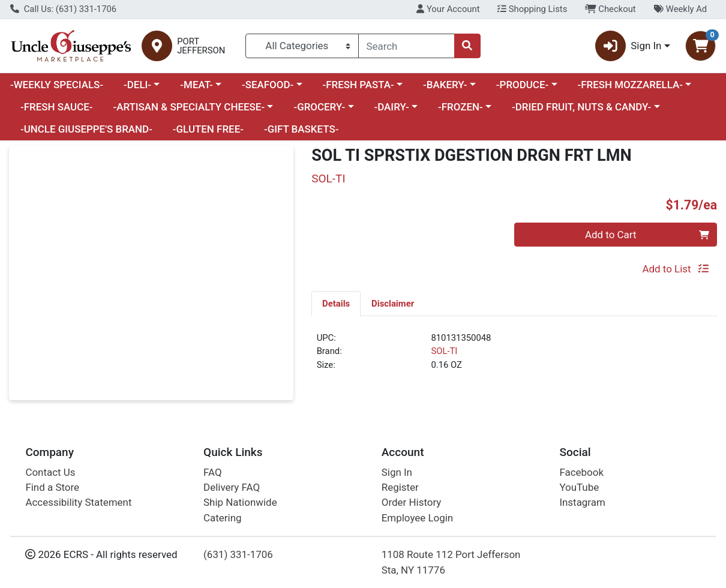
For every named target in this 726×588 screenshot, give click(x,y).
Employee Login (417, 518)
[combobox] (406, 46)
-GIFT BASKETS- (301, 129)
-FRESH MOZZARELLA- (630, 85)
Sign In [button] (628, 46)
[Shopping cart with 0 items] (700, 46)
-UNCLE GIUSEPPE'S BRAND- (86, 129)
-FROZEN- (460, 107)
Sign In (397, 472)
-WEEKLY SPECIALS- (57, 85)
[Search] (406, 46)
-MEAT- (196, 85)
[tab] (336, 303)
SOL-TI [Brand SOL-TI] (444, 351)
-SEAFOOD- (268, 85)
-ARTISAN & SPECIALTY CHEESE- (189, 107)
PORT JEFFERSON (201, 46)
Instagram (582, 502)
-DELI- (137, 85)
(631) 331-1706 (238, 554)
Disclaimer (393, 304)
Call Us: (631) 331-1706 (63, 9)
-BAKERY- (445, 85)
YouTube (579, 487)
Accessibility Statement (78, 502)
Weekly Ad (680, 9)
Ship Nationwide (240, 502)
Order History (412, 502)
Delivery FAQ (232, 487)
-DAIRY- (391, 107)
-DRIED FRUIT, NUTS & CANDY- (581, 107)
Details (336, 304)
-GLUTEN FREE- (208, 129)
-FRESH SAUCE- (57, 107)
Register (400, 487)
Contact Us (50, 472)
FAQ (213, 472)
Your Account (448, 9)
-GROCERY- (319, 107)
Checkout (610, 9)
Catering (222, 518)
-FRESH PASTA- (358, 85)
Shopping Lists (532, 9)
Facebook (581, 472)
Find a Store (52, 487)
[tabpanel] (514, 356)
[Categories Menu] (302, 46)
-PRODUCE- (522, 85)
